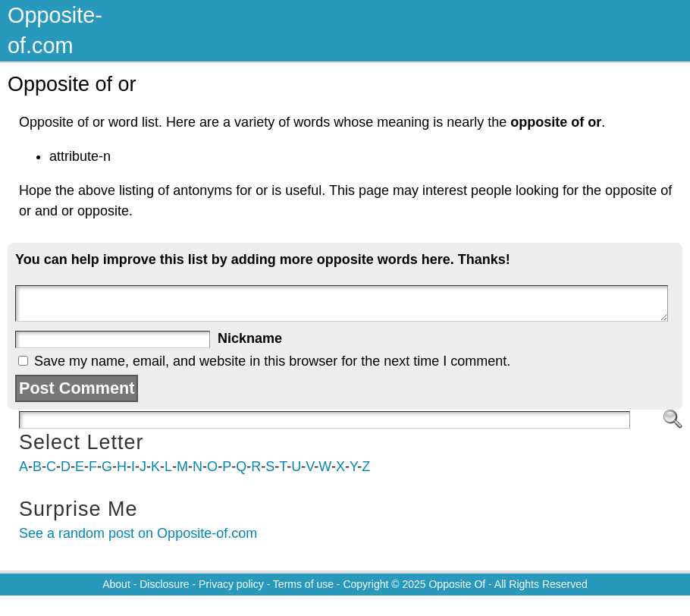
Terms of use (303, 584)
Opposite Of (457, 584)
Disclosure (164, 584)
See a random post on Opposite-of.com (138, 533)
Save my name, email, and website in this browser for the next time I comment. (272, 361)
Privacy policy (231, 584)
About (116, 584)
